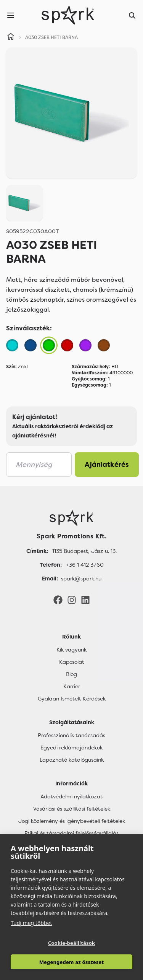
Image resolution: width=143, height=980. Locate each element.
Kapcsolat (72, 662)
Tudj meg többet (31, 923)
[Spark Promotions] (68, 15)
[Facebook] (58, 600)
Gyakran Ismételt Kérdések (72, 699)
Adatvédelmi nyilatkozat (71, 796)
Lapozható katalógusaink (72, 760)
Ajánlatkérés (107, 465)
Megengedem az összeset (72, 962)
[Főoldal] (71, 518)
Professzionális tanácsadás (71, 735)
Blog (71, 674)
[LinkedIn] (85, 600)
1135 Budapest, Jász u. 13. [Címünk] (84, 551)
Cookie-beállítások (72, 943)
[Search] (132, 15)
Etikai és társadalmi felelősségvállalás (71, 833)
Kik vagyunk (71, 650)
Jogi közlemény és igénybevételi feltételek (72, 821)
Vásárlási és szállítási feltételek (72, 809)
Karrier (72, 686)
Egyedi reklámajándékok (71, 748)
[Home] (11, 37)
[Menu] (11, 15)
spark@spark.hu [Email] (81, 579)
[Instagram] (72, 600)
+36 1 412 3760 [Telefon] (85, 565)
